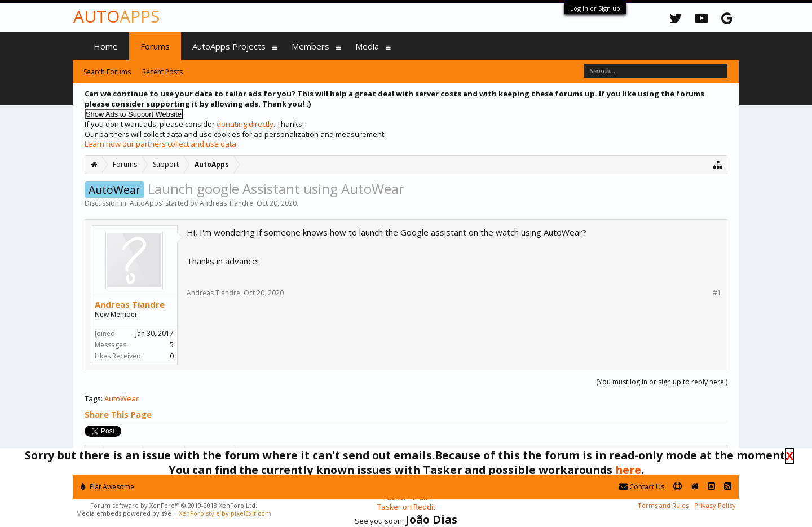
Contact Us (642, 487)
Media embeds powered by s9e (124, 513)
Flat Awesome (107, 487)
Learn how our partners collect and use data (160, 144)
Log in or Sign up (595, 8)
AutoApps (146, 203)
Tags (93, 398)
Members (310, 46)
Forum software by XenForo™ (174, 505)
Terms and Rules (663, 505)
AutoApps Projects (229, 46)
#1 (717, 293)
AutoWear (122, 398)
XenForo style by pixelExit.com (225, 513)
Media (367, 46)
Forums (155, 46)
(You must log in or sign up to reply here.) (662, 382)
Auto (116, 16)
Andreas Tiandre (226, 203)
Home (106, 46)
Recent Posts (162, 72)
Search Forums (107, 72)
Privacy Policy (715, 505)
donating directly (245, 124)
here (628, 470)
